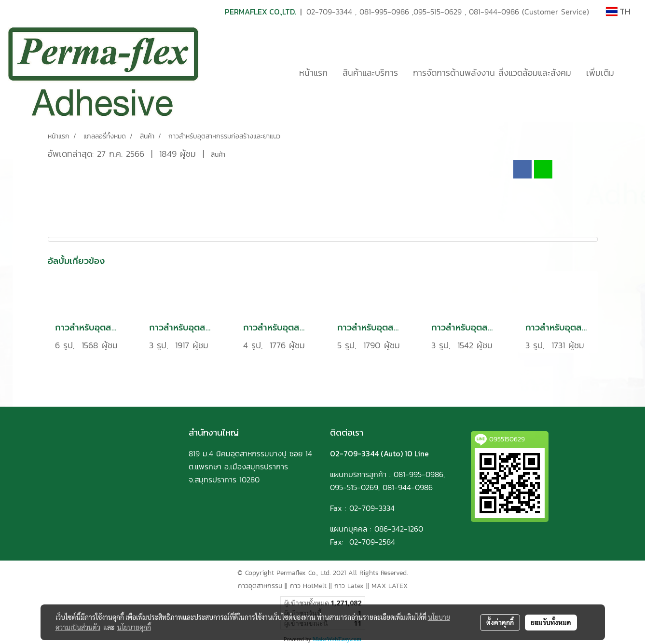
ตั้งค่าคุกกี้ (500, 622)
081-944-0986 (494, 12)
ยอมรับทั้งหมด (551, 622)
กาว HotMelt (308, 586)
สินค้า (218, 155)
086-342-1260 (399, 529)
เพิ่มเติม (600, 73)
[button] (630, 72)
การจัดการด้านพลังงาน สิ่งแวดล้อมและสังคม (492, 73)
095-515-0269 (354, 487)
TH (618, 11)
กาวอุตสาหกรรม (260, 586)
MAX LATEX (390, 586)
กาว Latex (349, 586)
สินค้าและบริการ (370, 73)
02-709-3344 (329, 12)
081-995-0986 (384, 12)
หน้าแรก (313, 73)
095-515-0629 (438, 12)
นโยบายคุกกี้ (134, 627)
